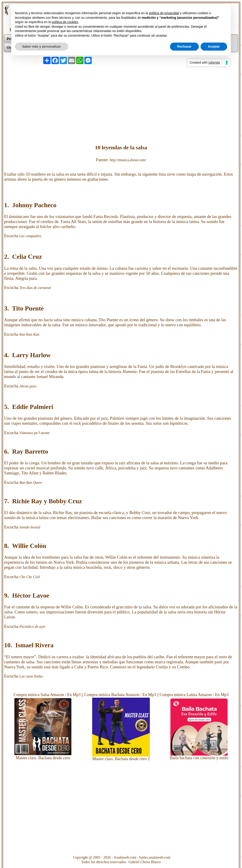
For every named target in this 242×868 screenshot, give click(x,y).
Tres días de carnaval (35, 288)
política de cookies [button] (65, 22)
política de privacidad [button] (164, 13)
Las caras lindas (32, 676)
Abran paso (28, 386)
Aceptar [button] (214, 46)
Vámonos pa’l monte (35, 433)
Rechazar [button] (184, 46)
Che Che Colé (30, 577)
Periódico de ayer (33, 627)
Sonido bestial (30, 527)
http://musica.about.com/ (128, 160)
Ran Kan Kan (30, 334)
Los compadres (30, 236)
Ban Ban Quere (31, 483)
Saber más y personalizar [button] (42, 46)
